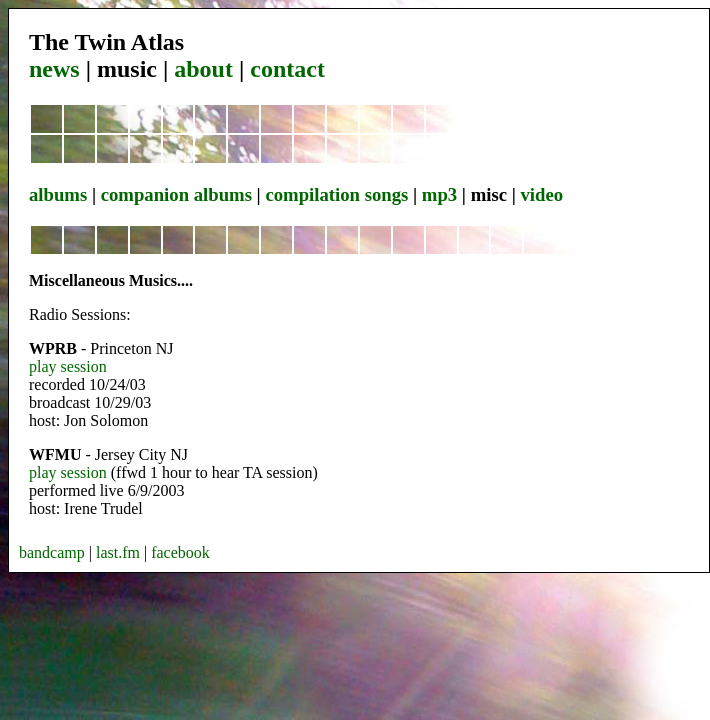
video (541, 194)
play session (68, 366)
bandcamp (52, 552)
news (54, 69)
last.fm (118, 552)
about (203, 69)
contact (287, 69)
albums (58, 194)
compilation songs (336, 194)
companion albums (176, 194)
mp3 (439, 194)
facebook (180, 552)
